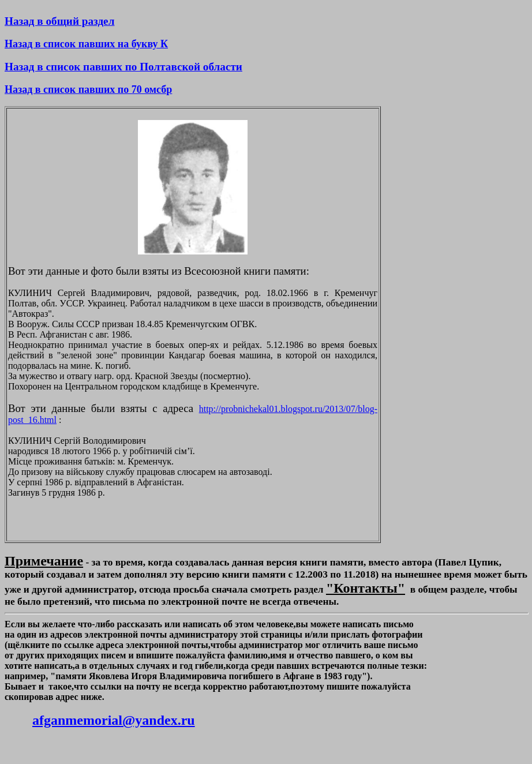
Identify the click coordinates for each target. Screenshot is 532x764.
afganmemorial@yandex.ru (114, 720)
